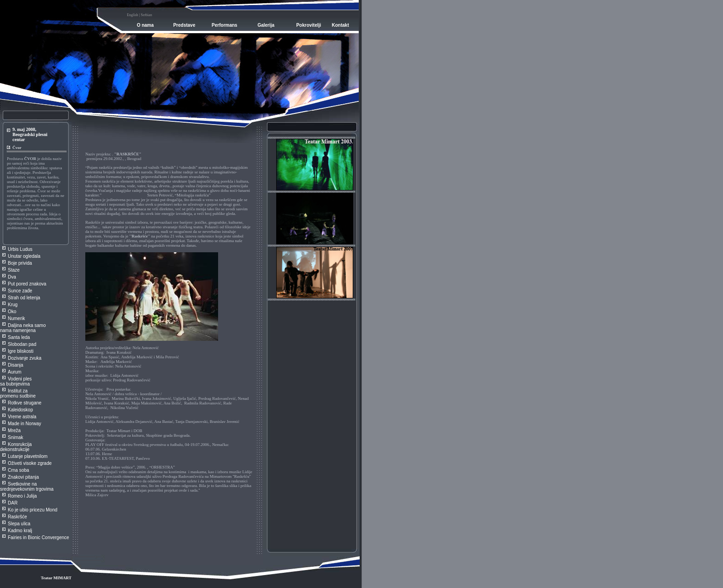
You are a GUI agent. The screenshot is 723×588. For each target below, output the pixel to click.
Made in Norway (24, 424)
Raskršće (18, 517)
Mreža (14, 431)
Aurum (15, 372)
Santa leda (19, 337)
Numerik (16, 318)
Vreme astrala (22, 417)
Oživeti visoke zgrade (30, 463)
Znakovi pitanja (23, 477)
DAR (13, 503)
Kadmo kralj (20, 531)
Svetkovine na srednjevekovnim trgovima (27, 487)
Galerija (266, 25)
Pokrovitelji (308, 25)
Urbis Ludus (20, 249)
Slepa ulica (19, 524)
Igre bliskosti (21, 351)
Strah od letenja (24, 298)
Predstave (184, 25)
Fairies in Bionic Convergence (39, 538)
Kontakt (341, 25)
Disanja (15, 365)
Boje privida (20, 263)
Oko (12, 312)
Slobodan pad (22, 344)
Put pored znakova (27, 284)
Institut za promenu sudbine (18, 393)
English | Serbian (139, 15)
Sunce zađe (20, 291)
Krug (13, 305)
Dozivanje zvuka (25, 358)
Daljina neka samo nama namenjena (23, 328)
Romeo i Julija (22, 496)
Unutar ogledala (24, 256)
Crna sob (17, 470)
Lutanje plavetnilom (28, 456)
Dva (12, 277)
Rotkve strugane (25, 403)
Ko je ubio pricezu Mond (33, 510)
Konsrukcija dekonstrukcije (16, 447)
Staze (14, 270)
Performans (225, 25)
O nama (145, 25)
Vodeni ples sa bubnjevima (16, 381)
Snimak (15, 437)
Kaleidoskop (20, 410)
